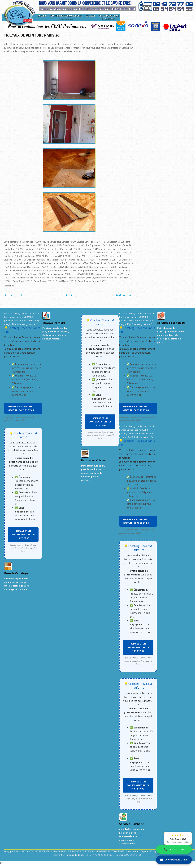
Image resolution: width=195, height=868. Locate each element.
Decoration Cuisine (93, 460)
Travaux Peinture (54, 323)
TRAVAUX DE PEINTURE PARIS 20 (32, 35)
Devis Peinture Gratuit (174, 860)
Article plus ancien (125, 295)
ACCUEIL (42, 16)
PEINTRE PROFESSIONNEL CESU (66, 17)
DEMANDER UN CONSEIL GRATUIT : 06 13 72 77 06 (21, 408)
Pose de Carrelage (16, 573)
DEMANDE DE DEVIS (109, 17)
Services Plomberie (132, 824)
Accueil (69, 295)
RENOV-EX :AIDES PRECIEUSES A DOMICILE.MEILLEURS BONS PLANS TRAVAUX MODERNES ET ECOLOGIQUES (73, 851)
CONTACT (90, 16)
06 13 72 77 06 (174, 849)
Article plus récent (13, 295)
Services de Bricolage (171, 323)
